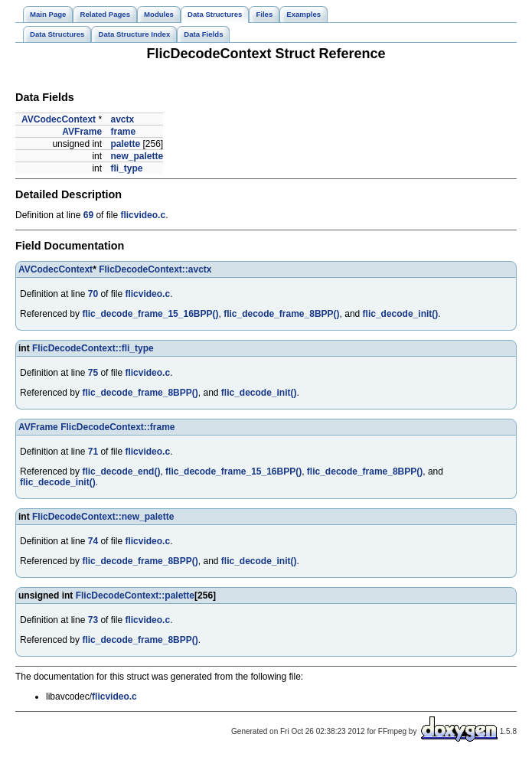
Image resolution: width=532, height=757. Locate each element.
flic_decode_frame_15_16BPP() (150, 314)
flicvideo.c (143, 215)
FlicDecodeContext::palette (135, 595)
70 (93, 294)
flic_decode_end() (121, 471)
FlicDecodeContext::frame (117, 427)
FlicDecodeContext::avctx (155, 269)
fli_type (126, 168)
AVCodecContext (59, 119)
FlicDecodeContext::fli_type (93, 348)
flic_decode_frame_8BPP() (281, 314)
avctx (122, 119)
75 (93, 373)
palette (125, 144)
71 (93, 452)
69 (88, 215)
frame (123, 132)
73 (93, 620)
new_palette (137, 156)
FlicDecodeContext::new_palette (103, 517)
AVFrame (82, 132)
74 (93, 541)
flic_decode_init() (401, 314)
